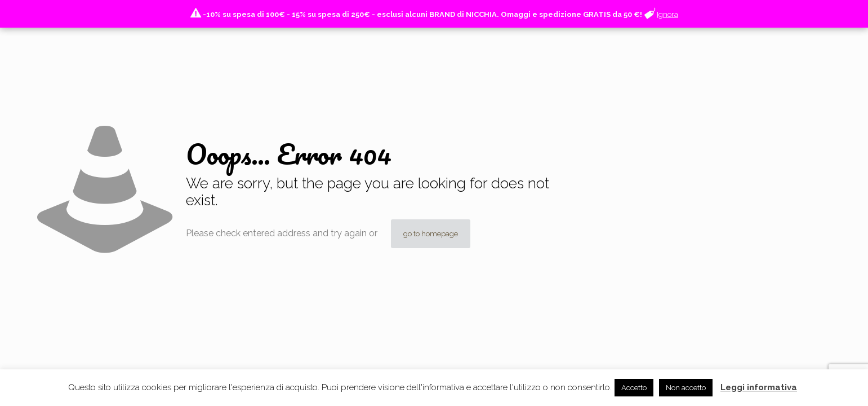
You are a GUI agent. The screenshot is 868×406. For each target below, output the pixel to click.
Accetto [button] (634, 388)
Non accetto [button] (686, 388)
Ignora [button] (667, 14)
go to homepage (431, 234)
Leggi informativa (759, 387)
